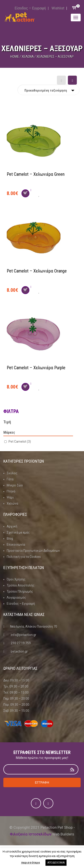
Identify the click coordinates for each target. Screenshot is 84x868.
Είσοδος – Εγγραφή (30, 8)
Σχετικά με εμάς (18, 532)
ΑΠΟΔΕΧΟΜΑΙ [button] (56, 863)
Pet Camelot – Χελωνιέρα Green (36, 174)
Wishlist (58, 8)
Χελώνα (28, 57)
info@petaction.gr (24, 635)
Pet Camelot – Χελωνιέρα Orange (37, 271)
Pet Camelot (20, 442)
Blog (10, 538)
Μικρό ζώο (15, 485)
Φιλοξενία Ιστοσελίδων (31, 834)
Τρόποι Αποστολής (21, 585)
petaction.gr (19, 651)
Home (15, 57)
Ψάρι (10, 497)
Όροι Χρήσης (16, 579)
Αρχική (12, 526)
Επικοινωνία (16, 545)
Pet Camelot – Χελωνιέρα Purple (36, 368)
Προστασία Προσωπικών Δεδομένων (33, 551)
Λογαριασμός (16, 598)
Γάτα (10, 479)
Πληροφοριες (15, 514)
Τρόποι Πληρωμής (20, 591)
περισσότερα (30, 863)
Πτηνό (11, 491)
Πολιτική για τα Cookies (24, 557)
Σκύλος (12, 473)
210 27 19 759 (21, 643)
